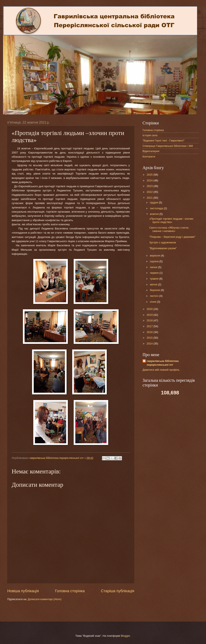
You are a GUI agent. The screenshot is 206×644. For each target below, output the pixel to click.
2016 (150, 332)
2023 (150, 186)
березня (155, 290)
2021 (150, 198)
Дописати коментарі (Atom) (45, 599)
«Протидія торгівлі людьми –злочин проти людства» (171, 220)
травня (154, 279)
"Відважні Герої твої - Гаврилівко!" (164, 141)
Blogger (125, 636)
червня (155, 273)
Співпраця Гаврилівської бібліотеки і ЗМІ (168, 146)
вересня (155, 256)
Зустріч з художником (163, 242)
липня (154, 267)
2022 (150, 192)
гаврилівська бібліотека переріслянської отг (163, 363)
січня (153, 302)
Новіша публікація (23, 591)
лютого (154, 296)
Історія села (150, 135)
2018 (150, 320)
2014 (150, 344)
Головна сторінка (70, 591)
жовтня (155, 214)
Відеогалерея (151, 151)
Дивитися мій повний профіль (161, 370)
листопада (157, 208)
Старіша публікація (118, 591)
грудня (154, 202)
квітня (154, 284)
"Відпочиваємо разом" (163, 248)
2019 (150, 315)
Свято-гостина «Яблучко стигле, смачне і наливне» (169, 229)
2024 (150, 180)
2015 (150, 338)
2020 (150, 309)
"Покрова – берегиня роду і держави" (172, 237)
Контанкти (149, 157)
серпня (154, 261)
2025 (150, 175)
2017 (150, 326)
